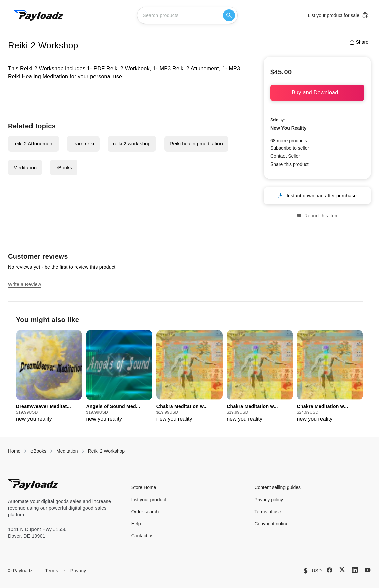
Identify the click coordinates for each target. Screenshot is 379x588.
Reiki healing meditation (196, 144)
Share (359, 42)
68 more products (289, 141)
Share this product (290, 164)
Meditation (25, 167)
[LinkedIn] (355, 570)
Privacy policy (269, 500)
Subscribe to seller (290, 148)
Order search (145, 512)
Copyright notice (271, 524)
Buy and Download (317, 93)
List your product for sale (338, 15)
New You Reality (289, 128)
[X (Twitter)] (342, 569)
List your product (149, 500)
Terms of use (268, 512)
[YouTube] (368, 570)
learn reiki (83, 144)
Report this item (317, 216)
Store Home (144, 487)
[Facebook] (330, 570)
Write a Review (24, 284)
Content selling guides (277, 487)
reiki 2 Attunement (34, 144)
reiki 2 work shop (132, 144)
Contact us (143, 536)
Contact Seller (285, 156)
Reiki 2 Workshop (106, 451)
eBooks (64, 167)
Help (136, 524)
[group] (49, 376)
